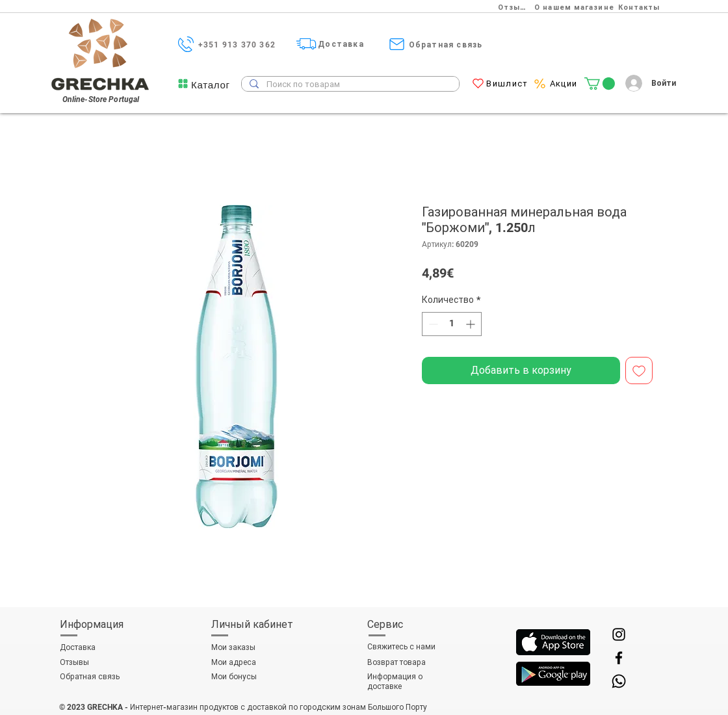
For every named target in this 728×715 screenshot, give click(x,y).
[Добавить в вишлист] (639, 370)
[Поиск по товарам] (349, 84)
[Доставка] (342, 44)
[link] (600, 84)
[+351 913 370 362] (238, 45)
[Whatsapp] (619, 681)
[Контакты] (640, 7)
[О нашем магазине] (576, 7)
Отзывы (74, 662)
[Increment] (472, 324)
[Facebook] (619, 658)
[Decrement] (432, 324)
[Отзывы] (516, 7)
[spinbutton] (452, 324)
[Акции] (565, 84)
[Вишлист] (509, 84)
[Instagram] (619, 634)
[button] (211, 85)
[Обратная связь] (447, 45)
